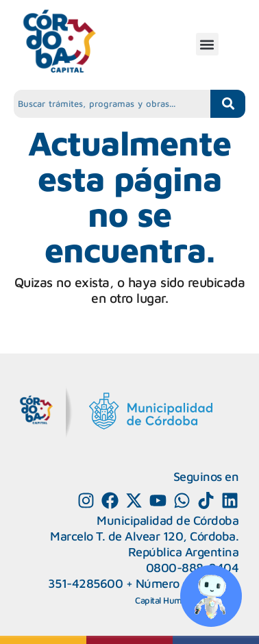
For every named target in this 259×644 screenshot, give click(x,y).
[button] (207, 44)
